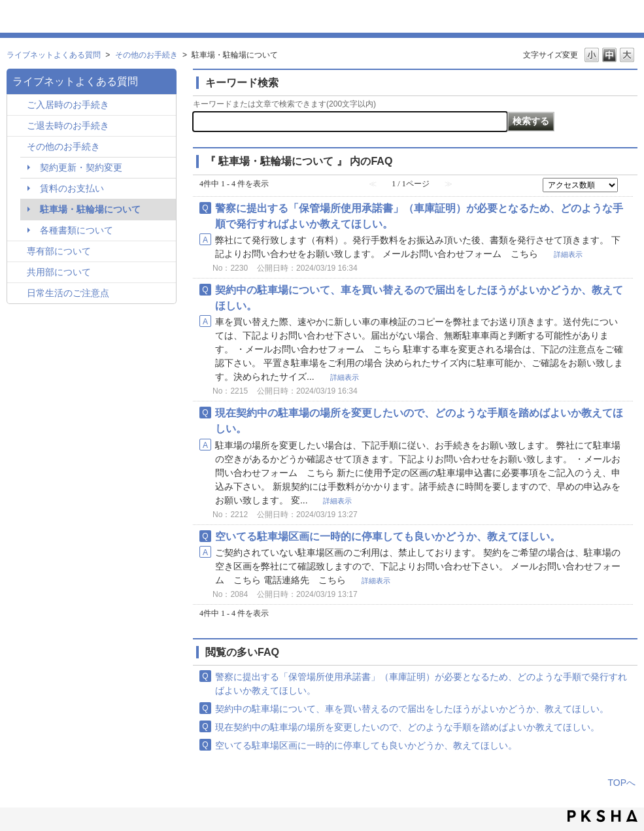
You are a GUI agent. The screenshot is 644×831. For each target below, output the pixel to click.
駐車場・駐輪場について (90, 209)
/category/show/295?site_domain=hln (19, 127)
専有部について (59, 251)
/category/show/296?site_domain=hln (19, 147)
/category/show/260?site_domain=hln (19, 252)
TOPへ (621, 783)
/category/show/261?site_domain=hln (19, 273)
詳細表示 (568, 254)
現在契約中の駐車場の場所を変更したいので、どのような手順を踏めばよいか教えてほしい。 (407, 727)
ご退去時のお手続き (68, 126)
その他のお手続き (146, 55)
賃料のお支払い (72, 188)
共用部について (59, 272)
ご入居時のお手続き (68, 105)
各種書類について (76, 230)
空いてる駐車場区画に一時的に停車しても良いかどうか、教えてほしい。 (388, 536)
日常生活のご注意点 (68, 293)
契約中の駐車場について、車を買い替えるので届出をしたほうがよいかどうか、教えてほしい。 (412, 709)
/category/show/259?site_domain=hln (19, 106)
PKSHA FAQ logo (602, 816)
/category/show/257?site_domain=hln (19, 294)
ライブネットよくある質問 (54, 55)
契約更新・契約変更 (81, 167)
